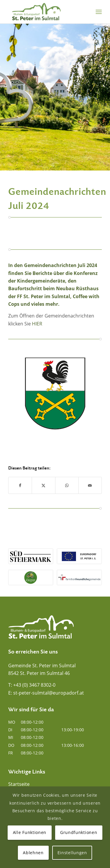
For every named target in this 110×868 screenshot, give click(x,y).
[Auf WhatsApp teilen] (67, 485)
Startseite (19, 784)
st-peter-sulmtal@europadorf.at (49, 693)
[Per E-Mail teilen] (90, 485)
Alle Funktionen (30, 832)
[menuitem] (99, 12)
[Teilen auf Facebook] (20, 485)
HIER (37, 324)
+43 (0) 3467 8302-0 (34, 685)
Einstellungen (72, 853)
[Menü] (99, 12)
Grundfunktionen (79, 832)
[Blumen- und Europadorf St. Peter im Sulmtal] (46, 12)
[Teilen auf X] (43, 485)
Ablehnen (33, 853)
